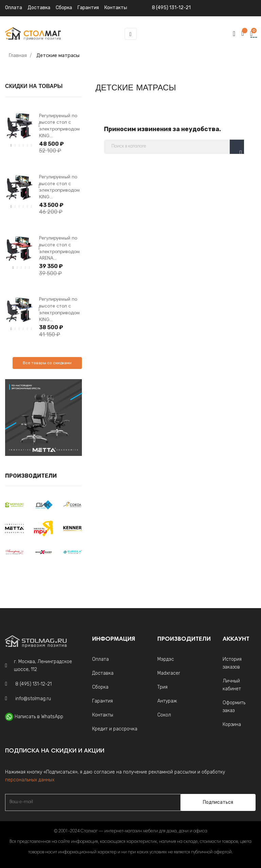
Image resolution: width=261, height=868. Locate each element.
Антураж (167, 701)
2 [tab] (15, 145)
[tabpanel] (20, 126)
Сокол (164, 715)
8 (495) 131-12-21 (171, 8)
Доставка (39, 8)
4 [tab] (23, 145)
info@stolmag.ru (33, 699)
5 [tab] (28, 145)
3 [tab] (19, 145)
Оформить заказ (234, 707)
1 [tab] (11, 145)
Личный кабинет (232, 685)
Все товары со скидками (47, 363)
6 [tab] (32, 145)
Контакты (103, 715)
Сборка (64, 8)
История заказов (232, 663)
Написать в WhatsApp (39, 717)
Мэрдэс (166, 659)
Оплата (14, 8)
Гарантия (102, 701)
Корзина (232, 724)
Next (39, 125)
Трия (162, 687)
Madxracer (169, 673)
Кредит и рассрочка (115, 729)
